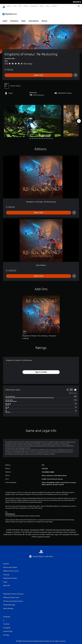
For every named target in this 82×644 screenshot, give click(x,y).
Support (54, 6)
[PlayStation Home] (4, 6)
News (42, 6)
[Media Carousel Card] (33, 119)
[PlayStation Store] (10, 12)
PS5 (15, 6)
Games (9, 6)
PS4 (20, 6)
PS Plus (26, 6)
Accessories (34, 6)
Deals (23, 19)
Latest (5, 19)
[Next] (79, 119)
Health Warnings (10, 512)
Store (48, 6)
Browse (44, 19)
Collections (14, 19)
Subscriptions (34, 19)
